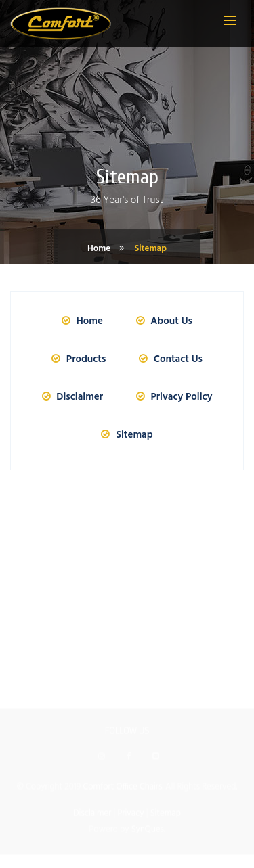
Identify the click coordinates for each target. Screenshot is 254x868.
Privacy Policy (173, 397)
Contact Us (169, 359)
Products (77, 359)
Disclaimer (71, 397)
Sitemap (150, 249)
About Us (163, 321)
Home (99, 249)
